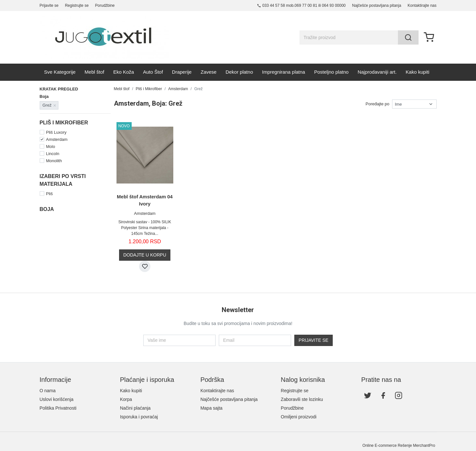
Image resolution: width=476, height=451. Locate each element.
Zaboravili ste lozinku (302, 399)
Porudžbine (105, 5)
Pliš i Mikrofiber (149, 89)
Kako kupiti (417, 72)
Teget (52, 247)
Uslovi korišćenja (57, 399)
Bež (85, 219)
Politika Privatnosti (58, 408)
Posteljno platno (331, 72)
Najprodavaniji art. (377, 72)
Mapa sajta (211, 408)
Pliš (50, 194)
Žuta (85, 254)
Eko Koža (124, 72)
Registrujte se (77, 5)
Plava (52, 240)
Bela (51, 219)
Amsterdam (57, 139)
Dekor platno (239, 72)
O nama (48, 391)
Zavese (209, 72)
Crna (86, 226)
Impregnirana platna (284, 72)
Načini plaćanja (135, 408)
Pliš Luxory (56, 132)
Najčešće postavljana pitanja (377, 5)
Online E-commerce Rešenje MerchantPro (399, 446)
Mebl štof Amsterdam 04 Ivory (145, 200)
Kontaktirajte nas (422, 5)
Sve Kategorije (60, 72)
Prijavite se (49, 5)
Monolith (54, 161)
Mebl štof (94, 72)
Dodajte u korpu (145, 255)
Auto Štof (153, 72)
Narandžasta (93, 233)
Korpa (126, 399)
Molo (51, 147)
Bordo (53, 226)
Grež (52, 233)
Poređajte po (378, 104)
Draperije (182, 72)
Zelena (54, 254)
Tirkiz (86, 247)
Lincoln (53, 154)
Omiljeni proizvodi (299, 417)
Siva (85, 240)
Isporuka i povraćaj (139, 417)
